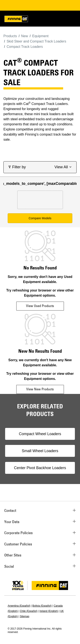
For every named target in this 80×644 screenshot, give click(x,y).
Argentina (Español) (19, 606)
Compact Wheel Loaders (40, 434)
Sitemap (25, 616)
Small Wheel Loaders (40, 451)
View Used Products (40, 306)
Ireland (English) (49, 611)
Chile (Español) (29, 611)
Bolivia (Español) (42, 606)
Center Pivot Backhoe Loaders (40, 468)
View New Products (40, 389)
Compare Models (40, 218)
